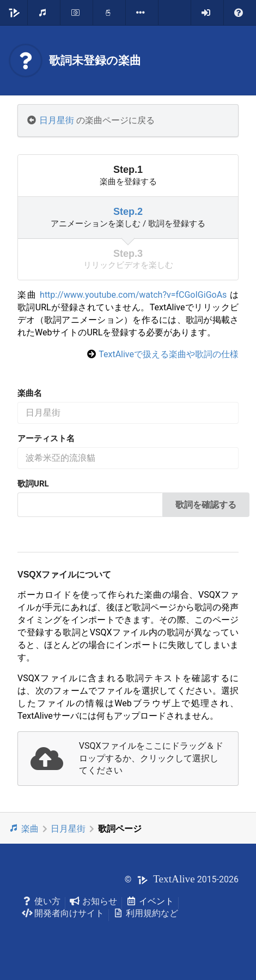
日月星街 (57, 120)
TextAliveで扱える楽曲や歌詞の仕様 (169, 354)
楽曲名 (30, 393)
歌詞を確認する (206, 505)
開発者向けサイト (63, 913)
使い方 (41, 901)
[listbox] (142, 13)
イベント (150, 901)
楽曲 (24, 828)
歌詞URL (33, 484)
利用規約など (146, 913)
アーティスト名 (46, 438)
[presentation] (128, 759)
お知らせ (93, 901)
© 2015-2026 (182, 879)
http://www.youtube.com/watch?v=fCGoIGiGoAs (133, 295)
